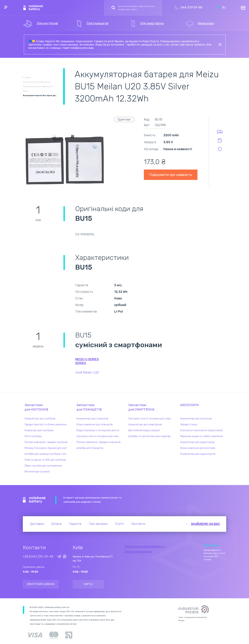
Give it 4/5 (214, 545)
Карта (88, 584)
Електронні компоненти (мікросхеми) (201, 430)
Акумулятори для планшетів (92, 419)
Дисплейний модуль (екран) (144, 430)
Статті (120, 524)
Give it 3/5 (211, 545)
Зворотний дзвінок (41, 584)
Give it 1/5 (205, 545)
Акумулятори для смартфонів (145, 425)
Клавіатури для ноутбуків (39, 430)
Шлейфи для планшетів (90, 448)
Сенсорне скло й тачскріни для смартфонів (151, 419)
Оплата (56, 524)
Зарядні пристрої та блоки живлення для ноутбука (48, 425)
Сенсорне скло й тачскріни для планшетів (99, 436)
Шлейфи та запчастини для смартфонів (151, 436)
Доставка (37, 524)
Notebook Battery (34, 500)
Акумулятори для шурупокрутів (198, 454)
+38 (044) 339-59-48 (38, 557)
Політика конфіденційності (145, 547)
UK (218, 8)
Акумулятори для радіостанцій (197, 442)
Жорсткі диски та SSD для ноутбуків (45, 460)
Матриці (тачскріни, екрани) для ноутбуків (48, 448)
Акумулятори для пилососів (196, 419)
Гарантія (75, 524)
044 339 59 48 (191, 7)
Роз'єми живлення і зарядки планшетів (98, 442)
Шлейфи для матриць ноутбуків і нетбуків (48, 454)
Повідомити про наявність (171, 175)
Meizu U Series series (87, 361)
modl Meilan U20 (87, 372)
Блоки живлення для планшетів (94, 425)
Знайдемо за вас (205, 524)
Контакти (138, 524)
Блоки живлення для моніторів (198, 448)
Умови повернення (138, 552)
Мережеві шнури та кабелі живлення (201, 436)
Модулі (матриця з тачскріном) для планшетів (99, 430)
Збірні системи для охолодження (43, 466)
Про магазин (98, 524)
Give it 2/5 (208, 545)
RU (224, 8)
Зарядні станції (189, 425)
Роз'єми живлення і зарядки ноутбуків (46, 442)
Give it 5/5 (217, 545)
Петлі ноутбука (33, 436)
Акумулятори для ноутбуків (40, 419)
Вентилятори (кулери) (37, 472)
